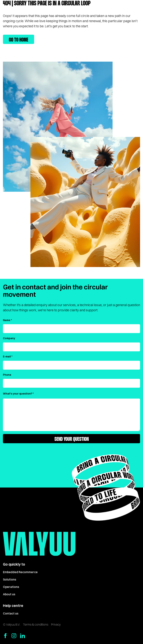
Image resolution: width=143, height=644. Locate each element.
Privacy (56, 624)
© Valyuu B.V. (12, 624)
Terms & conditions (36, 624)
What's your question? (18, 394)
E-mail (7, 357)
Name (7, 320)
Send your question (72, 439)
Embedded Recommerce (20, 572)
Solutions (10, 579)
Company (9, 338)
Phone (7, 375)
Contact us (11, 613)
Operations (11, 587)
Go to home (19, 40)
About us (9, 594)
